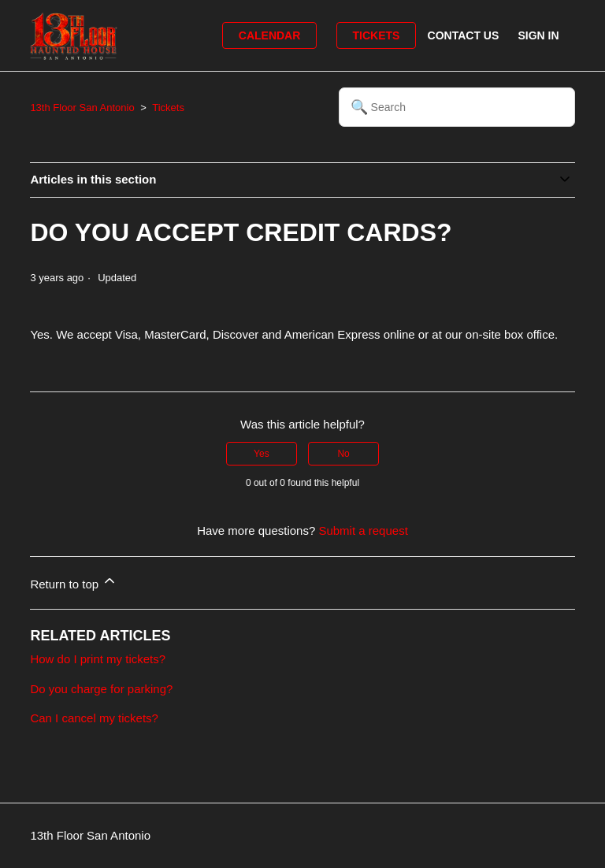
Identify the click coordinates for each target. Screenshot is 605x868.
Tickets (377, 35)
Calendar (270, 35)
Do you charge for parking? (101, 689)
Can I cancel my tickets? (94, 718)
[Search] (457, 107)
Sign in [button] (538, 35)
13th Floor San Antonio (82, 108)
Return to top (74, 582)
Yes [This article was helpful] (262, 454)
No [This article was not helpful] (343, 454)
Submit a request (363, 530)
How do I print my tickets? (98, 659)
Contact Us (464, 35)
